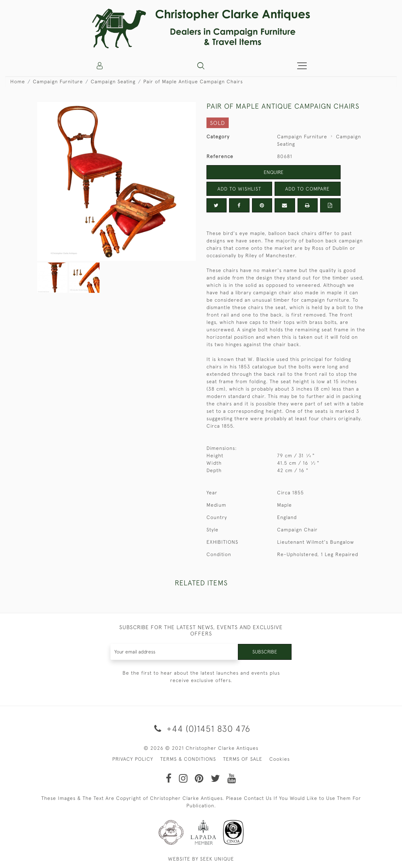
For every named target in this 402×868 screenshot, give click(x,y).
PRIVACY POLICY (133, 759)
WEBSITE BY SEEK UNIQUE (201, 859)
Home (18, 82)
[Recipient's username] (174, 652)
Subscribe (265, 652)
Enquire (274, 172)
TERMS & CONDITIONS (188, 759)
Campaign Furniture (58, 82)
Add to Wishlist (239, 189)
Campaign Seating (113, 82)
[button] (201, 66)
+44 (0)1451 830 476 (201, 728)
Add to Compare (307, 189)
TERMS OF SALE (243, 759)
